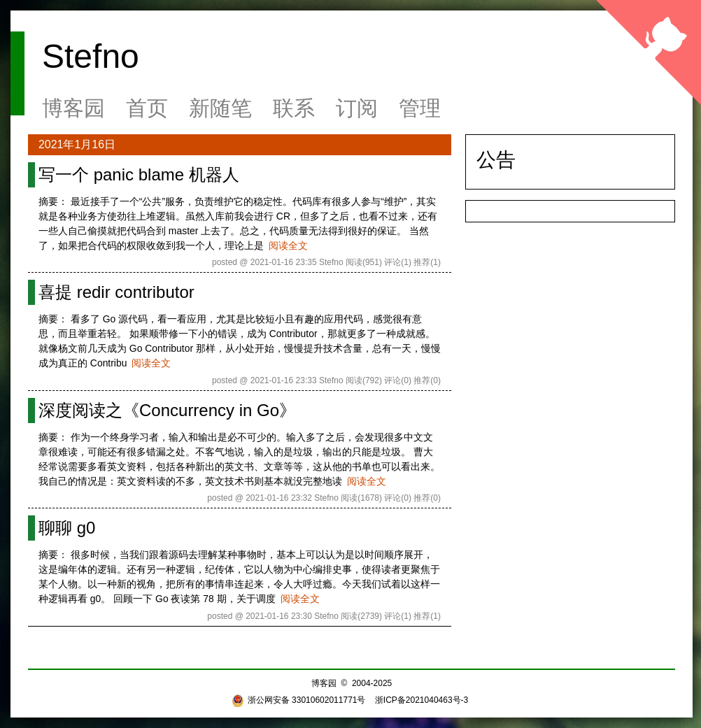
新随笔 (220, 108)
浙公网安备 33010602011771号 (299, 700)
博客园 (73, 108)
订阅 (357, 108)
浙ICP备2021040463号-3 (422, 700)
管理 (420, 108)
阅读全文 (288, 245)
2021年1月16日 (77, 144)
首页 (147, 108)
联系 (294, 108)
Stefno (91, 56)
